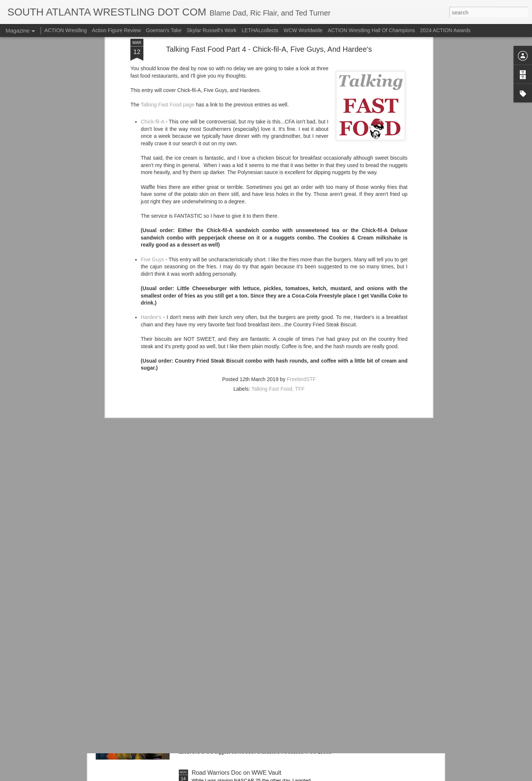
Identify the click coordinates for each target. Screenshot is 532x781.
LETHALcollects (260, 30)
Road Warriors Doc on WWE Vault (237, 773)
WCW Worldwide (303, 30)
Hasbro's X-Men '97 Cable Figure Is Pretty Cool (254, 689)
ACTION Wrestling (66, 30)
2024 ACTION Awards (445, 30)
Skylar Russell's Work (212, 30)
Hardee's (151, 225)
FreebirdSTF (301, 287)
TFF (300, 296)
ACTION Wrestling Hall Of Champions (371, 30)
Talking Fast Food (272, 296)
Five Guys (152, 167)
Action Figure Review (116, 30)
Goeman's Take (164, 30)
